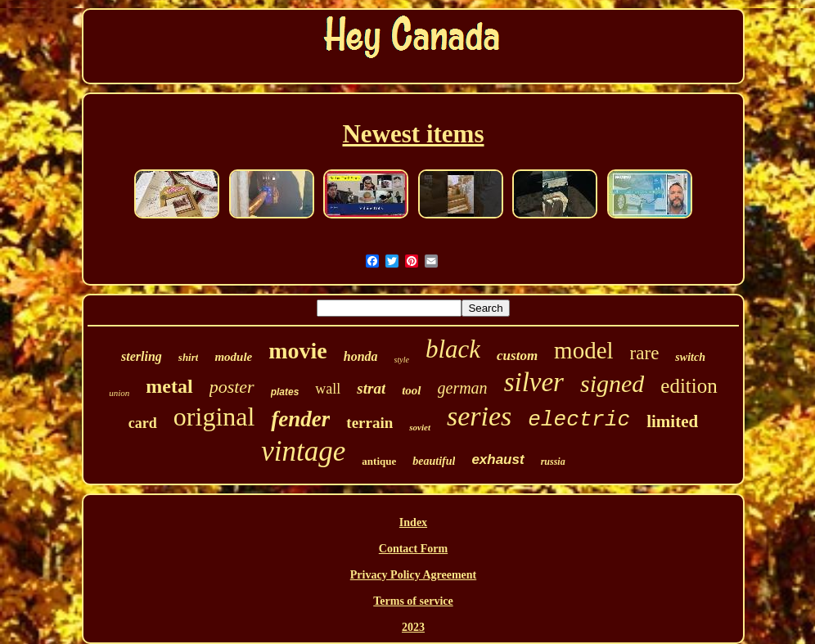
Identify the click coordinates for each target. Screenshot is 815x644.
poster (232, 387)
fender (300, 419)
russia (553, 462)
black (453, 349)
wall (328, 389)
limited (672, 421)
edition (689, 386)
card (143, 423)
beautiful (434, 461)
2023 (413, 627)
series (479, 416)
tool (411, 390)
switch (690, 357)
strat (371, 388)
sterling (142, 356)
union (119, 393)
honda (361, 356)
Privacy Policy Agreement (413, 575)
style (402, 360)
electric (579, 420)
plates (285, 392)
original (214, 417)
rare (645, 353)
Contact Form (413, 549)
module (233, 357)
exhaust (498, 459)
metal (169, 386)
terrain (369, 423)
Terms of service (413, 601)
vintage (303, 451)
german (463, 388)
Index (413, 522)
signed (612, 383)
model (584, 350)
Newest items (413, 134)
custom (517, 356)
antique (379, 461)
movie (298, 351)
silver (534, 382)
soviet (420, 427)
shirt (189, 357)
